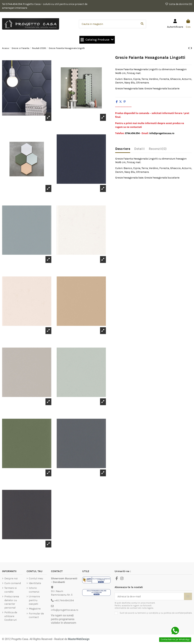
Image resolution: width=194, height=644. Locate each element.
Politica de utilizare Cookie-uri (11, 616)
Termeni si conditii (11, 590)
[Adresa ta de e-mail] (149, 596)
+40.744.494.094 (64, 600)
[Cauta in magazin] (142, 24)
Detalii (139, 149)
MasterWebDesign (79, 639)
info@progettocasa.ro (65, 610)
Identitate (35, 583)
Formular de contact (36, 615)
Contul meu (36, 578)
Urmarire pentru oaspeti (34, 600)
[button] (97, 40)
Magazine (35, 609)
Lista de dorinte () (179, 4)
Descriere (123, 149)
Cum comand (13, 583)
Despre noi (11, 578)
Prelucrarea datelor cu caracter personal (12, 602)
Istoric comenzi (34, 590)
